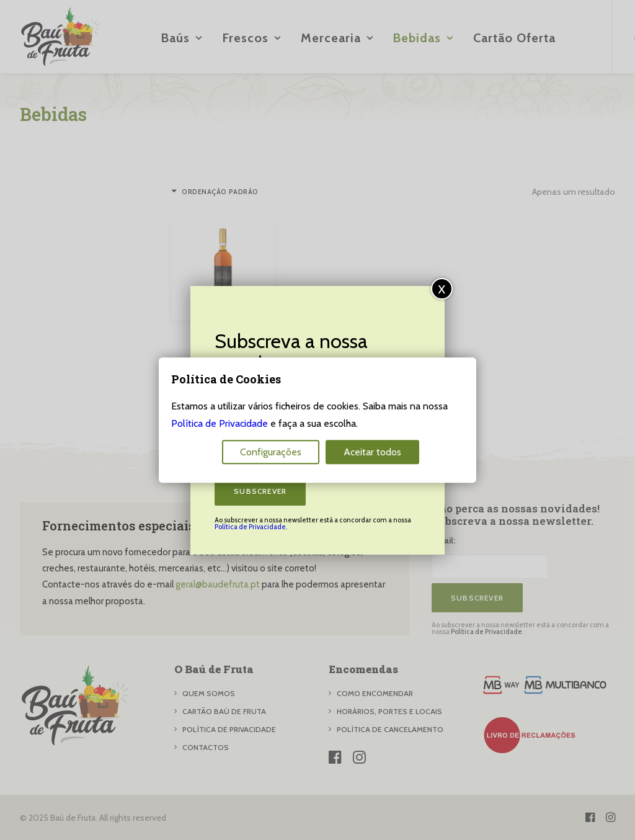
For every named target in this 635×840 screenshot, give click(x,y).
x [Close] (442, 288)
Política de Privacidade (250, 527)
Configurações (271, 452)
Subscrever (260, 491)
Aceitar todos (372, 452)
